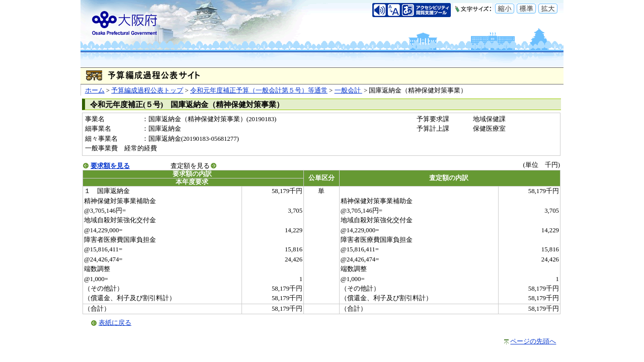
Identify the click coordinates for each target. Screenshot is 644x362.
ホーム (95, 90)
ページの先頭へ (533, 341)
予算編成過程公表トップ (147, 90)
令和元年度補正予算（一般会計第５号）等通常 (259, 90)
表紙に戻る (115, 323)
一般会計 (348, 90)
